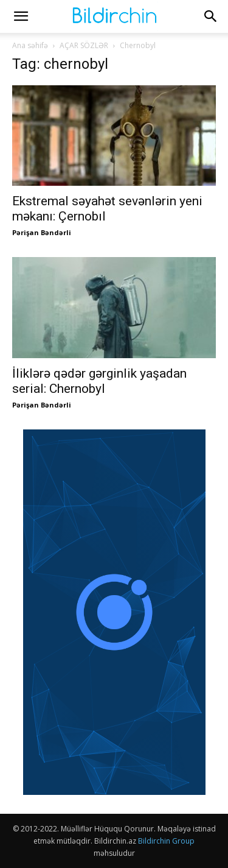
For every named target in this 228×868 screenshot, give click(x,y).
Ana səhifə (30, 45)
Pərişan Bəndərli (42, 232)
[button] (21, 16)
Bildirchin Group (166, 841)
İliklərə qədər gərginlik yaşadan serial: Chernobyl (99, 381)
